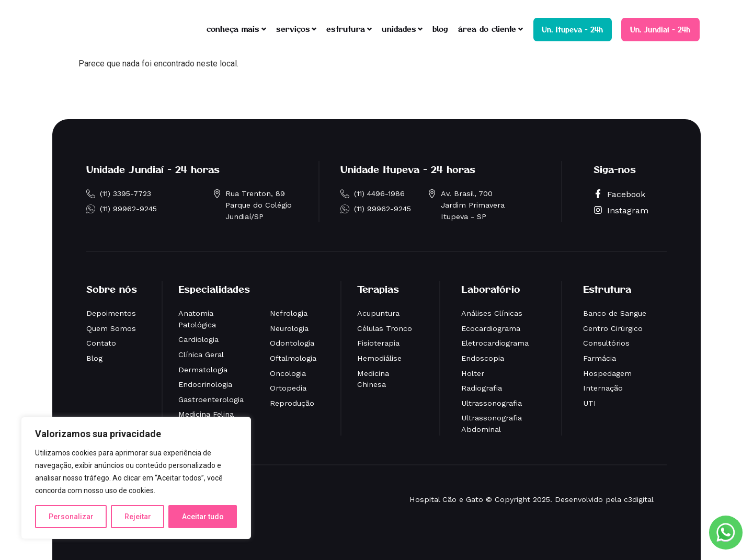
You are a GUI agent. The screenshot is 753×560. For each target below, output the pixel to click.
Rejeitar (138, 517)
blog (440, 28)
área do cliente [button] (487, 28)
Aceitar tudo (203, 517)
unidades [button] (399, 28)
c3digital (639, 499)
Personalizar (71, 517)
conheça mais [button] (233, 28)
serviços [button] (293, 28)
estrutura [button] (346, 28)
